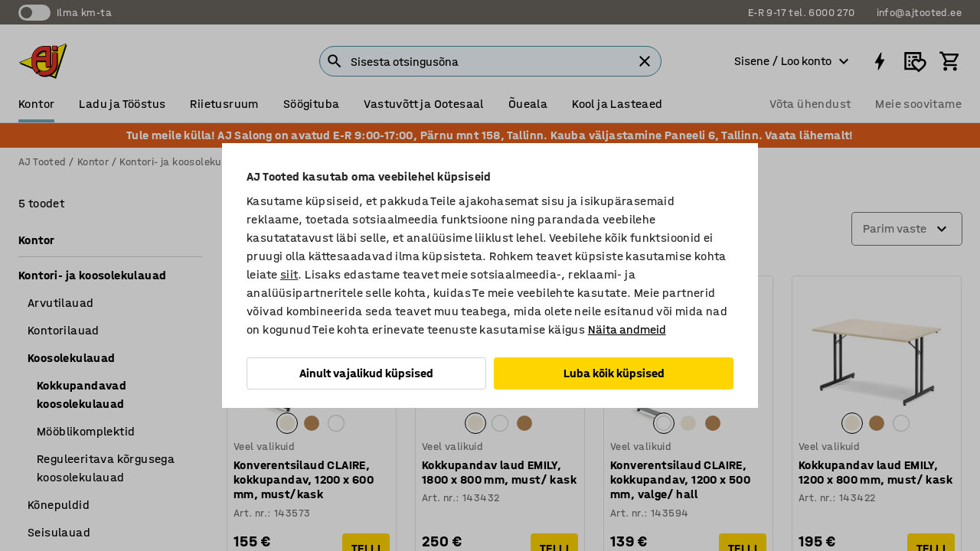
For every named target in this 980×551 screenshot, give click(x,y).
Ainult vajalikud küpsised (366, 373)
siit (289, 274)
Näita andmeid (627, 329)
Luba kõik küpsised (614, 373)
